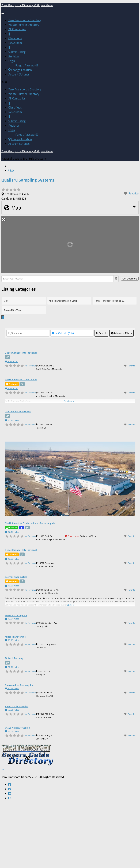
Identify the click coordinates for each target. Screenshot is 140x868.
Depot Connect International (21, 417)
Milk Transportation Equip (63, 365)
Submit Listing (17, 119)
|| (9, 101)
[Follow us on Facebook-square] (10, 849)
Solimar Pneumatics (16, 641)
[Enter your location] (58, 343)
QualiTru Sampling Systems (28, 245)
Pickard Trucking (14, 723)
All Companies (17, 97)
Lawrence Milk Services (18, 476)
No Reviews (30, 430)
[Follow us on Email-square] (10, 863)
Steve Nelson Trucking (17, 792)
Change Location (20, 138)
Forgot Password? (27, 133)
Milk (6, 365)
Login (12, 129)
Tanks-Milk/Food (13, 375)
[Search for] (28, 398)
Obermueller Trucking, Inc (19, 750)
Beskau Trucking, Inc (16, 680)
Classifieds (15, 106)
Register (14, 124)
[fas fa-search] (101, 398)
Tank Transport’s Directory (25, 88)
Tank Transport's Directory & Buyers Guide (27, 73)
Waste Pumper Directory (24, 92)
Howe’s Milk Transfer (17, 771)
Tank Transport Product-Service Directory (110, 365)
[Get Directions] (130, 343)
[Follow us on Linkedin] (10, 858)
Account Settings (19, 142)
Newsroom (15, 110)
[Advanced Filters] (121, 398)
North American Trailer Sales (21, 444)
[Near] (72, 398)
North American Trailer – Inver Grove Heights (30, 588)
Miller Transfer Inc (15, 701)
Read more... (70, 669)
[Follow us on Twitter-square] (10, 854)
